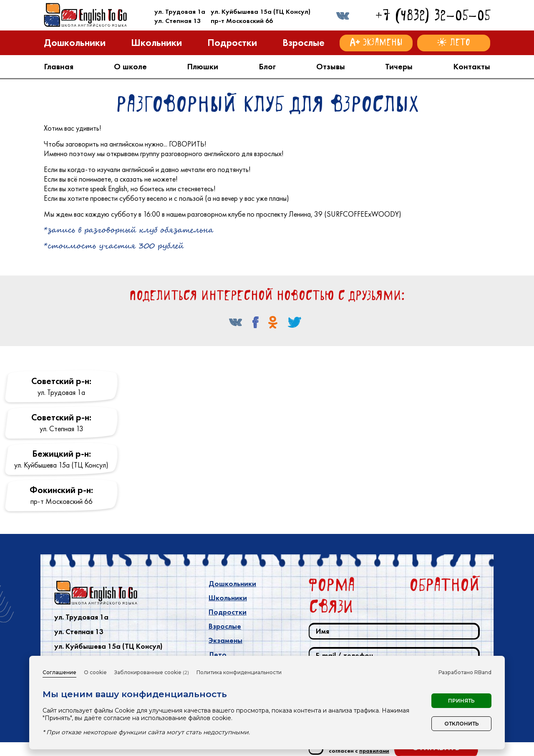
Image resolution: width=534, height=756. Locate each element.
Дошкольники (232, 584)
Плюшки (203, 67)
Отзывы (331, 67)
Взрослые (225, 626)
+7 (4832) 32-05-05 (433, 15)
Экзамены (225, 640)
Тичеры (399, 67)
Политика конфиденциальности (239, 672)
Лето (218, 655)
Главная (59, 67)
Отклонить (462, 724)
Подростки (228, 612)
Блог (267, 67)
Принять (461, 701)
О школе (130, 67)
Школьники (228, 598)
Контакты (472, 67)
